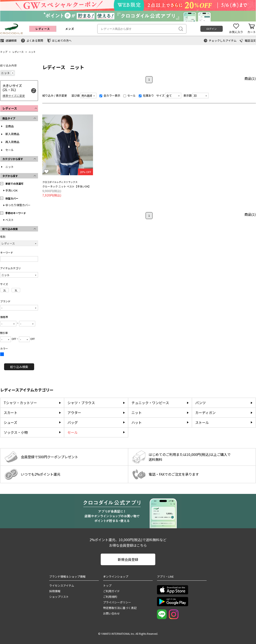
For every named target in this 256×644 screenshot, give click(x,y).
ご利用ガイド (111, 591)
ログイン (212, 29)
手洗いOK (11, 190)
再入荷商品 (12, 142)
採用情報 (55, 591)
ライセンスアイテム (62, 585)
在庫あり (146, 95)
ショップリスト (59, 597)
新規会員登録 (128, 559)
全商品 (10, 126)
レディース (18, 52)
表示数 (188, 95)
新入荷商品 (12, 134)
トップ (4, 52)
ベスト (10, 220)
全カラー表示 (110, 95)
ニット (32, 52)
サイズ (160, 95)
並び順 (75, 95)
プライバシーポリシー (117, 602)
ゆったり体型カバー (18, 205)
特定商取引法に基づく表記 (120, 608)
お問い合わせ (111, 613)
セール (10, 150)
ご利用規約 (110, 597)
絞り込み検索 (19, 367)
